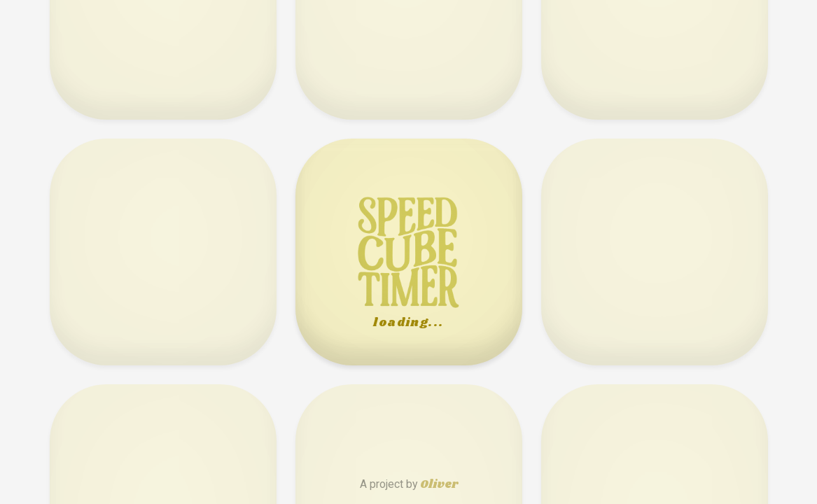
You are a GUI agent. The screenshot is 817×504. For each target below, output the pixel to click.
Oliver (439, 485)
